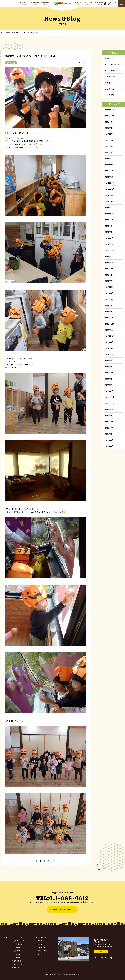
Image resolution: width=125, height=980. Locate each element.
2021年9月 (109, 415)
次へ (55, 861)
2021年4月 (109, 446)
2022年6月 (109, 360)
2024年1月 (109, 244)
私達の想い (17, 967)
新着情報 (9, 33)
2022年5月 (109, 366)
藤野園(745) (110, 95)
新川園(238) (110, 83)
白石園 (18, 954)
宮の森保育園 (11, 63)
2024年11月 (110, 183)
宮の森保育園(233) (112, 70)
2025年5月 (109, 146)
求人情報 (39, 944)
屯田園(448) (110, 76)
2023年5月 (109, 293)
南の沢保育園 (20, 944)
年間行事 (39, 941)
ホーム (5, 937)
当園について (18, 937)
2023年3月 (109, 305)
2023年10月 (110, 262)
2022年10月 (110, 336)
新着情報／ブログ (42, 951)
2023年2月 (109, 311)
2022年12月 (110, 324)
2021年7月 (109, 428)
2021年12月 (110, 397)
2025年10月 (110, 116)
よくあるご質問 (41, 947)
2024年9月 (109, 195)
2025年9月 (109, 122)
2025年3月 (109, 158)
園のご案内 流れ (42, 937)
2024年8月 (109, 201)
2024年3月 (109, 232)
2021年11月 (110, 403)
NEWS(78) (109, 58)
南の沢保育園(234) (112, 64)
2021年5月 (109, 440)
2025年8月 (109, 128)
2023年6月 (109, 287)
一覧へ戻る (46, 861)
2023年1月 (109, 318)
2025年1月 (109, 171)
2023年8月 (109, 275)
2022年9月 (109, 342)
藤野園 (18, 957)
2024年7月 (109, 207)
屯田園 (18, 951)
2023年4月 (109, 299)
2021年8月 (109, 422)
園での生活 (17, 961)
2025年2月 (109, 165)
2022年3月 (109, 379)
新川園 (18, 947)
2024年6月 (109, 214)
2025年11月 (110, 110)
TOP (2, 33)
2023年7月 (109, 281)
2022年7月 (109, 354)
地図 (101, 951)
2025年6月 (109, 140)
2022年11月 (110, 330)
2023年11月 (110, 256)
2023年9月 (109, 269)
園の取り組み (18, 964)
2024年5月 (109, 220)
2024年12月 (110, 177)
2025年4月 (109, 152)
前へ (37, 861)
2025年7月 (109, 134)
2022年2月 (109, 385)
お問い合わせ (41, 954)
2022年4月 (109, 373)
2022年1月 (109, 391)
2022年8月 (109, 348)
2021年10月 (110, 409)
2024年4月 (109, 226)
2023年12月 (110, 250)
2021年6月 (109, 434)
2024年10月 (110, 189)
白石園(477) (110, 89)
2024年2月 (109, 238)
